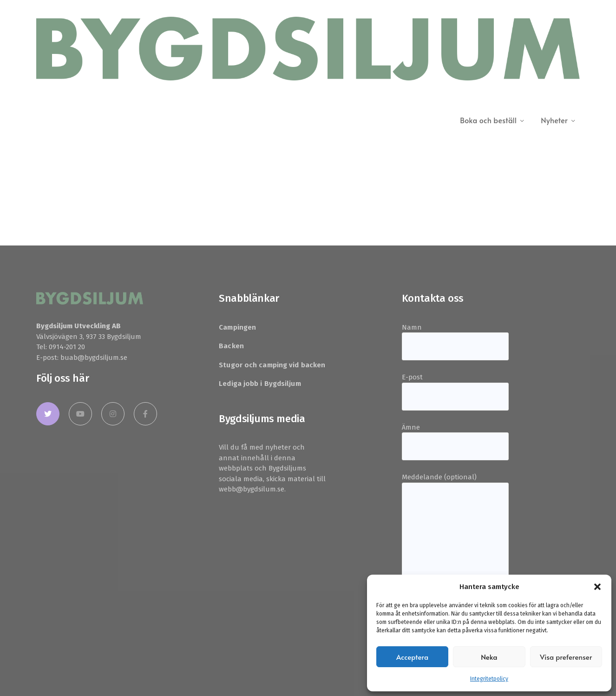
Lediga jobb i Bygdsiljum (260, 384)
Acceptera (412, 657)
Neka (489, 657)
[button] (597, 587)
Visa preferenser (566, 657)
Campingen (237, 327)
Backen (231, 346)
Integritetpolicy (489, 679)
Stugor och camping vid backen (272, 365)
